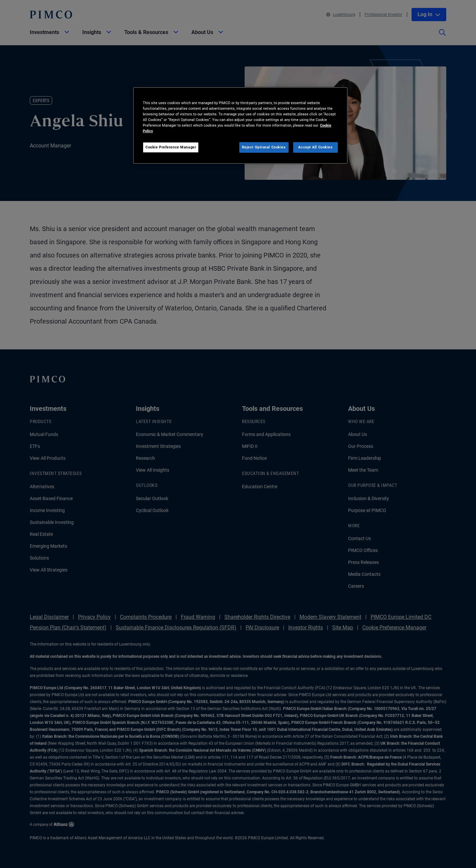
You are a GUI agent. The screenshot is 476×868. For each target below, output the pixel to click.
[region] (240, 125)
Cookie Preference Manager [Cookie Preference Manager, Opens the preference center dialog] (171, 147)
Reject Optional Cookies (264, 147)
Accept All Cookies (315, 147)
